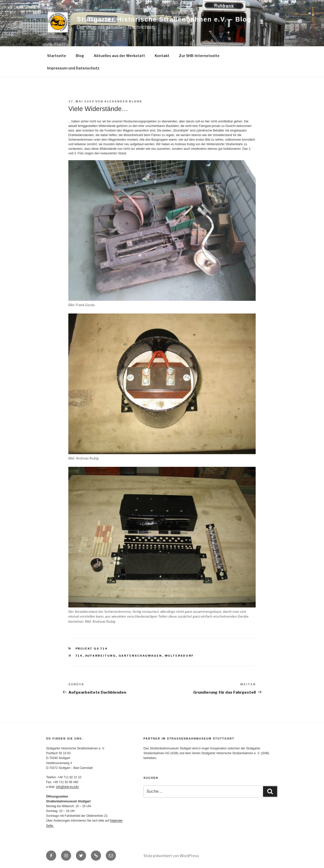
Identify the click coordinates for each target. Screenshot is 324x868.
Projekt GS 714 (92, 649)
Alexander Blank (123, 101)
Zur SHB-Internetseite (199, 56)
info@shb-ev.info (67, 787)
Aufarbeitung (101, 656)
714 (79, 656)
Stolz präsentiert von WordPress (171, 856)
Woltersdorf (179, 656)
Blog (80, 56)
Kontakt (162, 56)
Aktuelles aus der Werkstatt (119, 56)
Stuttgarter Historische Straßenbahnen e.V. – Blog (164, 19)
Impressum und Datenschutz (73, 68)
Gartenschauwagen (140, 656)
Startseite (57, 56)
